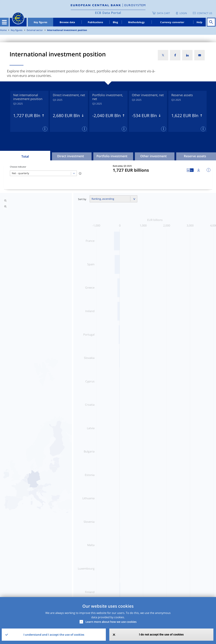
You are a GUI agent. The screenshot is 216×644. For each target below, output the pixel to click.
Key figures (41, 22)
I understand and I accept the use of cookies (54, 635)
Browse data (67, 22)
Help (199, 22)
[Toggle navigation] (4, 22)
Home (3, 30)
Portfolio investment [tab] (112, 156)
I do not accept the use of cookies (161, 635)
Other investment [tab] (153, 156)
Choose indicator (18, 167)
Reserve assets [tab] (195, 156)
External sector (35, 30)
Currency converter (172, 22)
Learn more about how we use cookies (111, 622)
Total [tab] (25, 156)
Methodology (136, 22)
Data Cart (163, 13)
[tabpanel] (29, 111)
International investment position (67, 30)
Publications (95, 22)
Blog (115, 22)
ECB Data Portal (108, 13)
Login (183, 13)
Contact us (205, 13)
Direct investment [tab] (71, 156)
